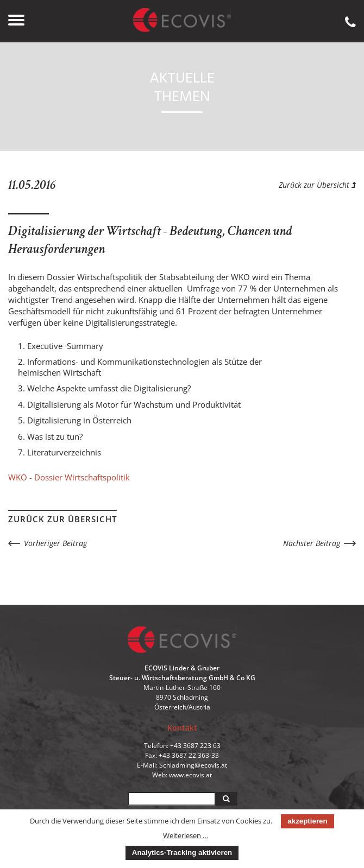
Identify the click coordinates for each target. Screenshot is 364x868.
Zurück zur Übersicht (317, 185)
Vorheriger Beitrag (55, 543)
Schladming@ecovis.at (193, 765)
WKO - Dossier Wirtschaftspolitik (69, 477)
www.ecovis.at (190, 775)
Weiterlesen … (186, 835)
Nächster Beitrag (312, 543)
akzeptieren (307, 821)
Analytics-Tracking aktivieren (182, 853)
